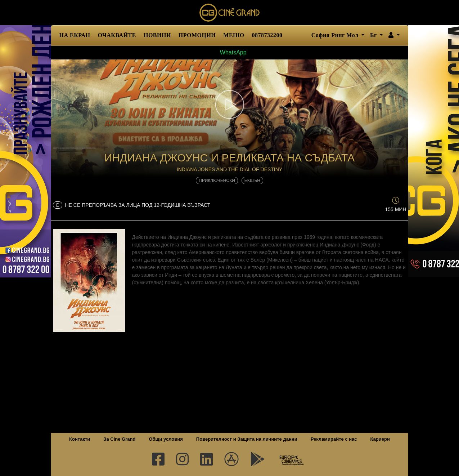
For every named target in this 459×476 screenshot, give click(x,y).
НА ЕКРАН (75, 35)
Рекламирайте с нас (334, 439)
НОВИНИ (157, 35)
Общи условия (166, 439)
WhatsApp (229, 52)
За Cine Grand (119, 439)
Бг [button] (374, 35)
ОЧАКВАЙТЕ (117, 35)
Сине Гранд (230, 13)
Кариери (380, 439)
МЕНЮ (234, 35)
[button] (394, 35)
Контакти (80, 439)
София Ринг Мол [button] (336, 35)
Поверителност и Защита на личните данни (247, 439)
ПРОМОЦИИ (197, 35)
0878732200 (267, 35)
